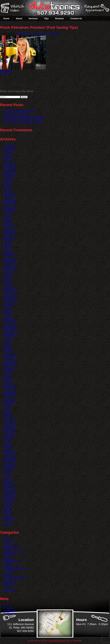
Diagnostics (8, 558)
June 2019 (8, 343)
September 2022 (10, 236)
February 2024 (9, 195)
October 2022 (9, 233)
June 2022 (8, 244)
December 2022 (10, 231)
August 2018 (9, 371)
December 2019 (10, 327)
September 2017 (10, 401)
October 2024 (9, 173)
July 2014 (7, 505)
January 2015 (9, 489)
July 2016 (7, 439)
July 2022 (7, 242)
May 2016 (7, 445)
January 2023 (9, 228)
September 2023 (10, 209)
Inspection (8, 574)
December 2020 (10, 294)
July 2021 (7, 275)
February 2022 (9, 255)
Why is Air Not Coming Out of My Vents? (20, 111)
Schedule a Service (97, 9)
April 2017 (8, 415)
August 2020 (9, 305)
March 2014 (8, 516)
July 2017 (7, 406)
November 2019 (10, 329)
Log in (6, 605)
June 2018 (8, 376)
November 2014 (10, 494)
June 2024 (8, 184)
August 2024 (9, 178)
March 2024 (8, 192)
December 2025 (10, 148)
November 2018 (10, 362)
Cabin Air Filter (9, 541)
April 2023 (8, 222)
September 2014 (10, 500)
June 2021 (8, 277)
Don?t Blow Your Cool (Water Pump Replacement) (24, 117)
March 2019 (8, 351)
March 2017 (8, 417)
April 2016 (8, 448)
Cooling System (10, 550)
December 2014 (10, 491)
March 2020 (8, 318)
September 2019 (10, 335)
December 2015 (10, 459)
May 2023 (7, 220)
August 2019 (9, 338)
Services (33, 18)
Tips (46, 18)
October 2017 (9, 398)
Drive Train (8, 563)
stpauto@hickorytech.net (59, 641)
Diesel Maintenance (12, 561)
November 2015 (10, 461)
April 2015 (8, 481)
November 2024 (10, 170)
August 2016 (9, 437)
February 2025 (9, 165)
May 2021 (7, 280)
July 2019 (7, 340)
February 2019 (9, 354)
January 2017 (9, 423)
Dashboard (8, 555)
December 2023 (10, 200)
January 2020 (9, 324)
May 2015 (7, 478)
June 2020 (8, 310)
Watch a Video (13, 8)
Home (6, 18)
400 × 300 (20, 34)
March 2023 (8, 225)
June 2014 (8, 508)
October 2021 (9, 266)
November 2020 (10, 296)
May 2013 (7, 524)
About (19, 18)
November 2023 (10, 203)
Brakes (6, 539)
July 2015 (7, 472)
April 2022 (8, 250)
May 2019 (7, 346)
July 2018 (7, 373)
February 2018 (9, 387)
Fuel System (9, 572)
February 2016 (9, 453)
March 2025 (8, 162)
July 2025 (7, 154)
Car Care (7, 544)
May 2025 (7, 159)
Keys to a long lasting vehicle (15, 577)
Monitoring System (11, 580)
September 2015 (10, 467)
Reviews (59, 18)
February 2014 (9, 519)
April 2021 (8, 283)
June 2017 (8, 409)
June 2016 (8, 442)
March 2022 (8, 253)
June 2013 (8, 522)
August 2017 (9, 404)
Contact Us (76, 18)
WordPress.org (10, 613)
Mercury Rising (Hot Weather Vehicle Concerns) (23, 119)
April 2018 (8, 382)
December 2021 (10, 261)
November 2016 (10, 428)
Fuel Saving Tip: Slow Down (15, 569)
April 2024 (8, 189)
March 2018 (8, 384)
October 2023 (9, 206)
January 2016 (9, 456)
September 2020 (10, 302)
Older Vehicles (9, 585)
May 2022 (7, 247)
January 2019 (9, 357)
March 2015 (8, 483)
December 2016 (10, 426)
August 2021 (9, 272)
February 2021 (9, 288)
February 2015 (9, 486)
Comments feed (10, 611)
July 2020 (7, 307)
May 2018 (7, 379)
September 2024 (10, 176)
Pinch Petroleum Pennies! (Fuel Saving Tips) (42, 34)
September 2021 (10, 269)
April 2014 (8, 513)
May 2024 (7, 187)
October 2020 (9, 299)
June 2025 (8, 156)
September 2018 (10, 368)
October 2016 (9, 431)
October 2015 (9, 464)
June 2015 (8, 475)
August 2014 (9, 502)
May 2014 (7, 511)
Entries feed (8, 608)
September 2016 (10, 434)
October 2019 (9, 332)
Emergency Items (11, 566)
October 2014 (9, 497)
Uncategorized (9, 591)
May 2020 (7, 313)
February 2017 (9, 420)
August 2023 (9, 211)
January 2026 (9, 145)
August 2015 (9, 470)
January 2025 (9, 167)
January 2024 (9, 198)
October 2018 (9, 365)
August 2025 (9, 151)
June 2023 (8, 217)
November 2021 (10, 264)
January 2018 (9, 390)
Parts (6, 588)
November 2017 (10, 395)
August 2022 (9, 239)
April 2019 (8, 349)
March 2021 (8, 285)
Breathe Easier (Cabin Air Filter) (16, 114)
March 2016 (8, 450)
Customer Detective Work (14, 552)
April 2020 (8, 316)
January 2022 (9, 258)
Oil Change (8, 583)
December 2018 (10, 360)
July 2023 (7, 214)
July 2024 (7, 181)
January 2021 (9, 291)
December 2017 (10, 393)
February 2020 (9, 321)
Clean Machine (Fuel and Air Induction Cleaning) (23, 122)
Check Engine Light (11, 547)
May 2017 (7, 412)
